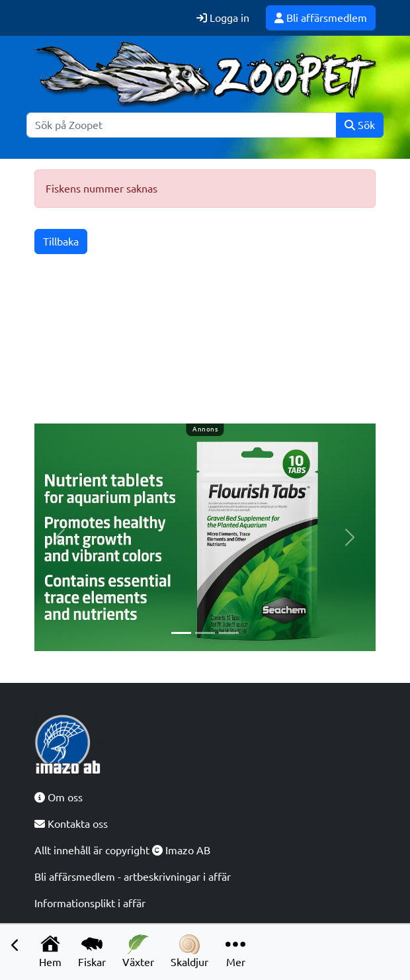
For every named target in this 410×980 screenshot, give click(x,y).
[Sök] (182, 125)
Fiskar (92, 951)
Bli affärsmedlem (321, 18)
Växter (138, 951)
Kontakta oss (71, 824)
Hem (50, 951)
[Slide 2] (205, 633)
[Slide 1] (181, 633)
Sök (360, 125)
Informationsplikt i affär (90, 903)
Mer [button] (235, 951)
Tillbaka (61, 242)
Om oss (59, 797)
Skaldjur (189, 951)
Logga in (223, 18)
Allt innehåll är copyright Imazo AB (122, 850)
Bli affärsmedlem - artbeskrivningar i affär (133, 877)
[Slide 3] (229, 633)
